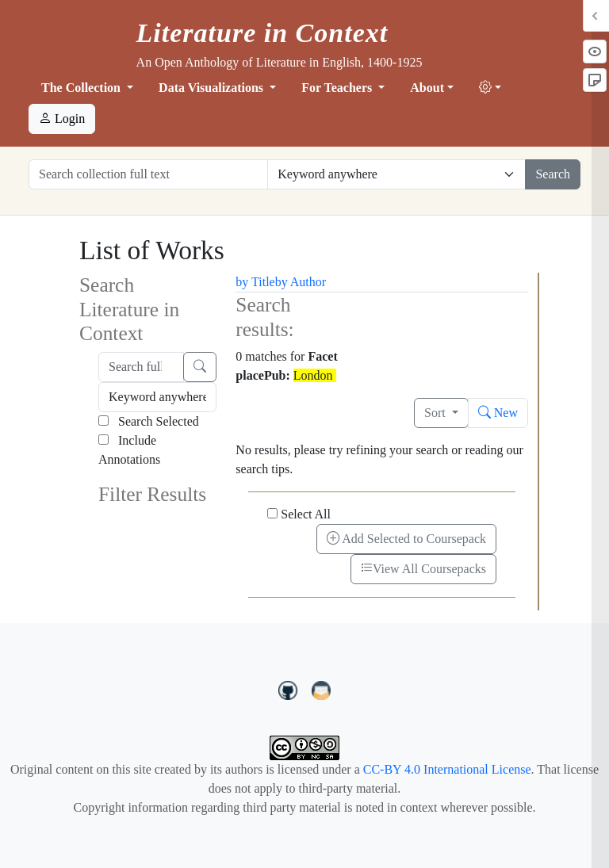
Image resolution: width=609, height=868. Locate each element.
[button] (490, 88)
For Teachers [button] (338, 88)
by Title (255, 282)
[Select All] (272, 513)
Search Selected (149, 421)
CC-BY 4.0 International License (447, 769)
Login (62, 119)
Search (553, 174)
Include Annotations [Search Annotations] (129, 450)
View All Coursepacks (423, 569)
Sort (437, 413)
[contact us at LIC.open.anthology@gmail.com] (322, 689)
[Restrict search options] (396, 174)
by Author (301, 282)
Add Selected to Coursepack (406, 539)
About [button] (427, 88)
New (498, 413)
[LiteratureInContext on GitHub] (290, 689)
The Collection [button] (82, 88)
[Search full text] (141, 367)
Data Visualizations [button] (213, 88)
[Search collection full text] (148, 174)
